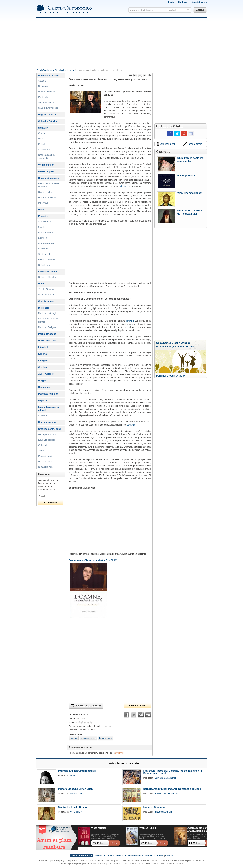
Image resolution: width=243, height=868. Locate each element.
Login (171, 2)
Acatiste (42, 81)
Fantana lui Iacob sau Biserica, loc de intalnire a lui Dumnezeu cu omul (173, 772)
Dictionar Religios (47, 327)
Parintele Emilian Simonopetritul (77, 771)
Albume (168, 347)
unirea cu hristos (88, 738)
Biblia (41, 284)
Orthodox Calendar (174, 864)
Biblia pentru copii (47, 434)
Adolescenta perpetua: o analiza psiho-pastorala (202, 829)
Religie (42, 380)
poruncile (130, 321)
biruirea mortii (106, 738)
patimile (123, 186)
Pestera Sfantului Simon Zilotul (76, 789)
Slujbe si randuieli (47, 102)
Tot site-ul (172, 10)
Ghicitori (42, 445)
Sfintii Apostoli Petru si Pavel (173, 860)
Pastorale (43, 97)
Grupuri (190, 347)
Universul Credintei (49, 75)
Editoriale (43, 354)
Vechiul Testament (47, 289)
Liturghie (43, 361)
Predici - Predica (47, 92)
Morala (42, 227)
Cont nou (183, 2)
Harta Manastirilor (47, 197)
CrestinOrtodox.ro (44, 70)
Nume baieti (158, 864)
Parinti (42, 210)
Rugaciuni (43, 86)
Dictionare (44, 308)
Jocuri (41, 451)
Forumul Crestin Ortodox (171, 376)
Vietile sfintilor (46, 165)
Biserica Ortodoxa (47, 260)
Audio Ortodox (46, 374)
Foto (79, 864)
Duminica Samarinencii (165, 778)
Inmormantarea (137, 864)
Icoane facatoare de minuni (49, 409)
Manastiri (118, 864)
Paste (41, 139)
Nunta (86, 864)
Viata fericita (99, 828)
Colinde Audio (45, 150)
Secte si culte (45, 254)
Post (126, 864)
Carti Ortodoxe (46, 301)
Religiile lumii (45, 265)
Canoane (43, 416)
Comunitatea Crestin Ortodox (173, 343)
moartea (74, 738)
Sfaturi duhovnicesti (63, 70)
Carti (110, 864)
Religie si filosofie (47, 277)
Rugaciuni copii (46, 467)
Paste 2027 (44, 860)
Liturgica (43, 238)
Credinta (43, 367)
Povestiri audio (46, 456)
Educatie (43, 216)
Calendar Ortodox (48, 121)
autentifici (120, 753)
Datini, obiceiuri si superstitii (47, 157)
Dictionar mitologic (48, 313)
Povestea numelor (48, 394)
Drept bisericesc (46, 243)
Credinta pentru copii (50, 429)
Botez (93, 864)
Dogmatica (44, 249)
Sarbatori (43, 128)
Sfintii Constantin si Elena (167, 794)
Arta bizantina (45, 222)
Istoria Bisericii (46, 232)
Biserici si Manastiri (49, 178)
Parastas (102, 864)
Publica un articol (137, 705)
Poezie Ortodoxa (47, 334)
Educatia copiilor (47, 440)
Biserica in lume (46, 192)
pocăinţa (131, 425)
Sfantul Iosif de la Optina (72, 807)
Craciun (42, 133)
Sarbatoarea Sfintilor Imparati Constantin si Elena (172, 789)
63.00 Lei (194, 843)
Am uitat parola (199, 2)
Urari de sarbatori (48, 422)
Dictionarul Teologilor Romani (49, 320)
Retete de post (46, 171)
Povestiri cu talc (47, 341)
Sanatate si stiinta (48, 272)
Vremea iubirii (148, 828)
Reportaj (43, 400)
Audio (73, 864)
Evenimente (179, 347)
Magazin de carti (47, 115)
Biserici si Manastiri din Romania (50, 185)
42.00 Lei (146, 843)
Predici (75, 860)
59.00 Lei (98, 843)
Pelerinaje (43, 203)
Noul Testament (46, 295)
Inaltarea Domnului (154, 807)
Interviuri (43, 347)
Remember (44, 387)
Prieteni (160, 347)
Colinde (42, 144)
